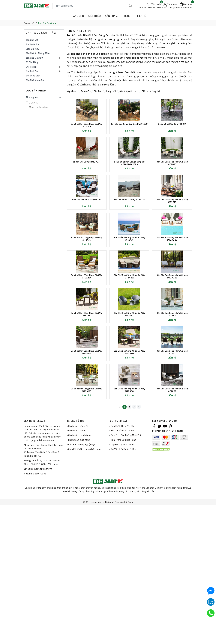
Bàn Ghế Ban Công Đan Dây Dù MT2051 (129, 143)
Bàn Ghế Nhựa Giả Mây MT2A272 (129, 252)
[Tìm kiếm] (130, 6)
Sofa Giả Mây (32, 49)
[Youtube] (165, 568)
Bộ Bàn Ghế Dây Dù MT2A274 (87, 197)
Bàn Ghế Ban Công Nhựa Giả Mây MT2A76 (87, 309)
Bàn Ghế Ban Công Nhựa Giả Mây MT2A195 (87, 531)
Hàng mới (109, 91)
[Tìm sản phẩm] (94, 6)
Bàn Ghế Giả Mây (34, 58)
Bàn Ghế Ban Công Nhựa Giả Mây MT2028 (172, 531)
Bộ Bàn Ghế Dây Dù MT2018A (172, 142)
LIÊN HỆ (142, 16)
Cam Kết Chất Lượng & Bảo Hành (85, 591)
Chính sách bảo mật (78, 568)
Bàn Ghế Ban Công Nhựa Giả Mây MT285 (172, 420)
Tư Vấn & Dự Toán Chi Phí (124, 591)
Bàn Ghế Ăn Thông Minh (38, 53)
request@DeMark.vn (42, 611)
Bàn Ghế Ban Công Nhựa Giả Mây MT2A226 (172, 309)
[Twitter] (159, 568)
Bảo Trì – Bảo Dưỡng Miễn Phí (126, 577)
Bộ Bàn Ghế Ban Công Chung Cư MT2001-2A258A (129, 198)
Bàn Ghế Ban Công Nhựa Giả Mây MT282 (172, 475)
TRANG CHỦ (77, 16)
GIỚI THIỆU (95, 16)
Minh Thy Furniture (39, 107)
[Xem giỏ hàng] (186, 4)
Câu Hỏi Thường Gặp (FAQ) (81, 586)
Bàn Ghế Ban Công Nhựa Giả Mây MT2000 (129, 531)
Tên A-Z (83, 91)
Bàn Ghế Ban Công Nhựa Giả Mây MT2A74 (129, 309)
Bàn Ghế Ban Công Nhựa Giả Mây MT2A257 (129, 364)
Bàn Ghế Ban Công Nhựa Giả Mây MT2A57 (129, 420)
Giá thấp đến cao (127, 91)
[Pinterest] (170, 568)
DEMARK (33, 103)
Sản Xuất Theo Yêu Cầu (123, 568)
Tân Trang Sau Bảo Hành (124, 582)
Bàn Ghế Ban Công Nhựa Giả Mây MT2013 (172, 254)
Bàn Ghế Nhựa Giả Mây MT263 (87, 252)
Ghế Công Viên (33, 76)
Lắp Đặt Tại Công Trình (123, 586)
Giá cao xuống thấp (150, 91)
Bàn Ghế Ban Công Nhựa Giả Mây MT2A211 (129, 475)
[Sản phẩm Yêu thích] (154, 4)
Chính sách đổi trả (77, 572)
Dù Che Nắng (32, 62)
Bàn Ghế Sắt (32, 40)
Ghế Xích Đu (32, 71)
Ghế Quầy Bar (33, 45)
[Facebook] (154, 568)
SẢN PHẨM (112, 16)
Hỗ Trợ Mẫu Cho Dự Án (122, 572)
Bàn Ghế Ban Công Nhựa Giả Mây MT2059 (87, 143)
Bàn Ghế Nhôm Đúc (35, 80)
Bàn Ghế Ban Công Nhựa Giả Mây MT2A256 (87, 364)
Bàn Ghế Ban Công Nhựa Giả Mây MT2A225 (172, 364)
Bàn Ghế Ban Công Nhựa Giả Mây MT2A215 (87, 475)
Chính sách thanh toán (80, 577)
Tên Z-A (96, 91)
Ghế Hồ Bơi (31, 67)
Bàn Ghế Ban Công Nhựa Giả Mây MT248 (87, 420)
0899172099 (40, 616)
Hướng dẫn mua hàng (79, 582)
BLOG (129, 16)
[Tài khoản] (170, 4)
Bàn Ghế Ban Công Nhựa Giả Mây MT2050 (172, 198)
